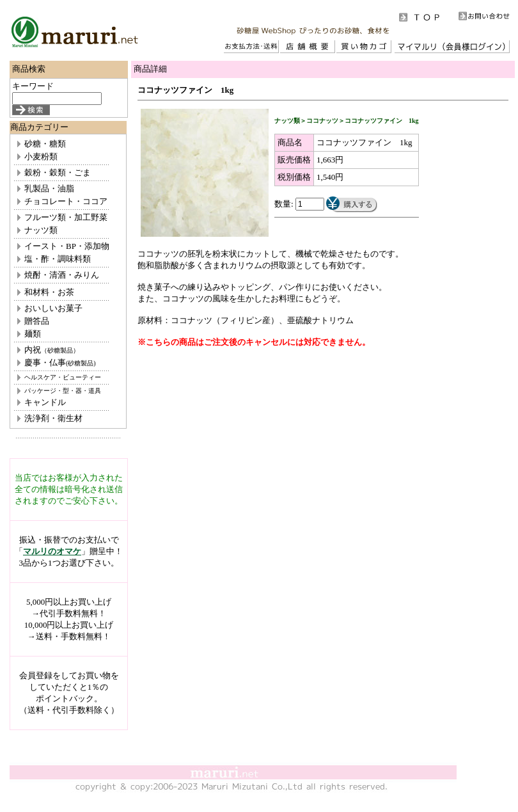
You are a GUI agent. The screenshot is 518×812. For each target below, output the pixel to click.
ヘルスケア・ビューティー (63, 377)
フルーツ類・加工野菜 (66, 217)
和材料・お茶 (49, 292)
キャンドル (45, 402)
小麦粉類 (41, 156)
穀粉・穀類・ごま (58, 172)
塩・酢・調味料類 (58, 259)
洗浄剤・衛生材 (53, 418)
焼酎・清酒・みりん (62, 275)
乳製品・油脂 (49, 188)
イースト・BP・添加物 (67, 246)
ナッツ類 (41, 230)
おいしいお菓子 (53, 308)
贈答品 (37, 321)
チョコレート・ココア (66, 201)
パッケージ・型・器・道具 (63, 391)
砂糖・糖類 (45, 144)
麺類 (33, 334)
